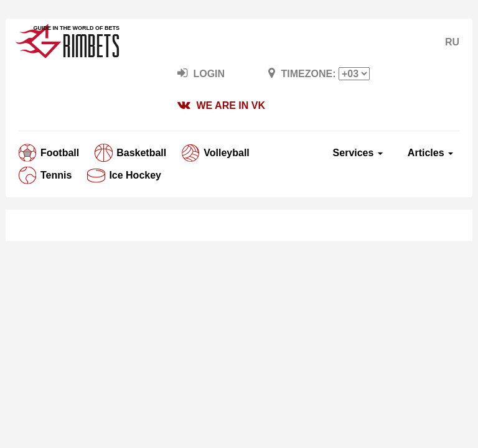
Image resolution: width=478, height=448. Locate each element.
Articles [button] (430, 153)
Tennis (56, 175)
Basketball (141, 153)
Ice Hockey (135, 175)
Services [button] (358, 153)
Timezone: (319, 74)
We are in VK (221, 105)
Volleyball (227, 153)
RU (452, 42)
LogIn (201, 73)
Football (60, 153)
